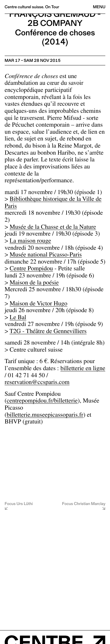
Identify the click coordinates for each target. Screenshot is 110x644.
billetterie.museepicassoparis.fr (45, 416)
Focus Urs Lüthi (19, 504)
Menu (99, 7)
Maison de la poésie (34, 283)
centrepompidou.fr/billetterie (42, 402)
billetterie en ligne (83, 369)
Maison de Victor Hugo (39, 304)
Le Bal (18, 318)
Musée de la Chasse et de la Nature (53, 228)
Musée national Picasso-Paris (46, 255)
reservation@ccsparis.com (37, 383)
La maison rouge (30, 242)
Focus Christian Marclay (84, 504)
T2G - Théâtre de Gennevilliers (48, 332)
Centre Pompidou (31, 269)
